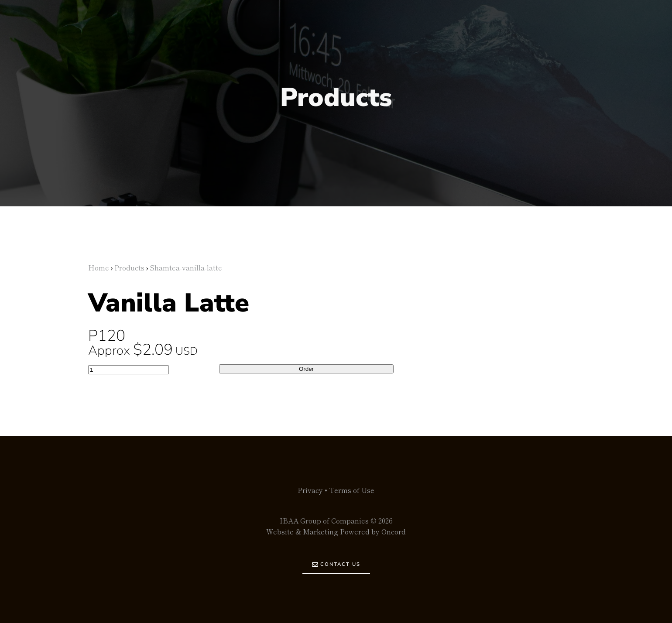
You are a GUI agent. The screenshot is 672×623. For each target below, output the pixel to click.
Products (129, 267)
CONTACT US (336, 561)
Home (99, 267)
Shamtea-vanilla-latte (186, 267)
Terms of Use (352, 490)
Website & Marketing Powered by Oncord (336, 531)
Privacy (310, 490)
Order (306, 369)
